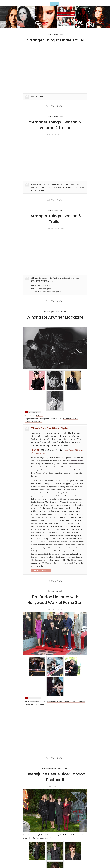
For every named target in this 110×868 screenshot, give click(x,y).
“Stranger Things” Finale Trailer (55, 40)
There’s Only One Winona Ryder (50, 429)
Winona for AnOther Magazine (55, 317)
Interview (47, 312)
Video (62, 35)
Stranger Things (52, 35)
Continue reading (40, 570)
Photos (63, 312)
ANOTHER (35, 450)
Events (51, 591)
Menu (55, 5)
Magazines (56, 312)
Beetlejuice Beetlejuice (48, 769)
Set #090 (40, 416)
